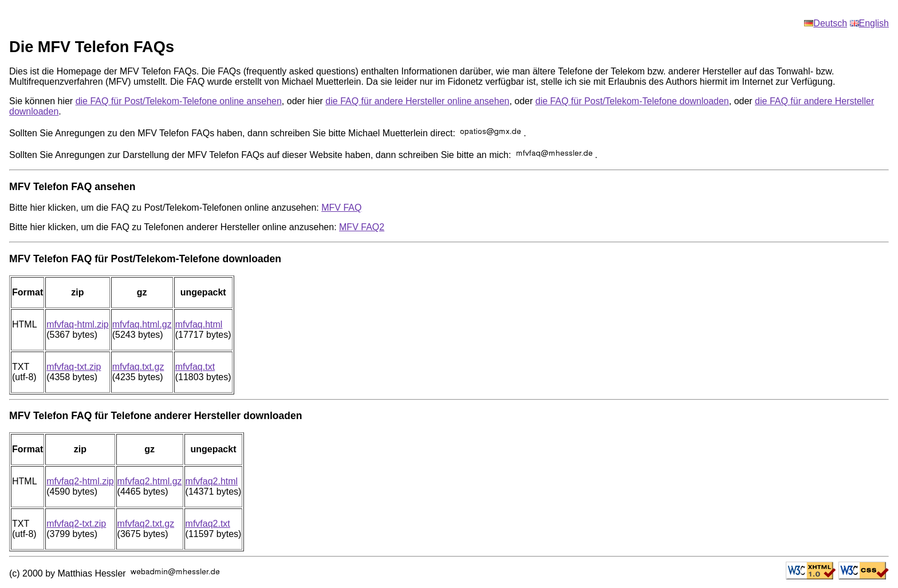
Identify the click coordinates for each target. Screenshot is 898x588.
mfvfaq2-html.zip (80, 481)
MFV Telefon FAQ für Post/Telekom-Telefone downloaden (145, 259)
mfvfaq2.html (212, 481)
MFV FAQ (341, 208)
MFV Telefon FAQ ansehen (72, 187)
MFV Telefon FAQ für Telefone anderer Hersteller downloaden (156, 416)
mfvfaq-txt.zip (74, 367)
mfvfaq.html (199, 324)
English (869, 23)
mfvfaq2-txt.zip (76, 524)
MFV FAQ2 (362, 227)
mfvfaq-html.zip (77, 324)
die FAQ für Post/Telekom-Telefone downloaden (632, 101)
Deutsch (826, 23)
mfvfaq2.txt (208, 524)
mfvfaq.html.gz (142, 324)
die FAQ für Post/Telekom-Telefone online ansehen (179, 101)
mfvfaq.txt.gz (138, 367)
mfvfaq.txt (195, 367)
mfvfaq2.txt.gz (146, 524)
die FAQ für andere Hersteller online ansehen (417, 101)
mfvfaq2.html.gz (150, 481)
